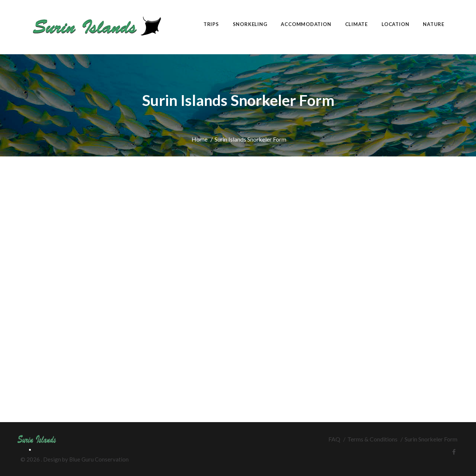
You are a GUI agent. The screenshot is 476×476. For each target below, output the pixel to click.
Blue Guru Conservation (99, 459)
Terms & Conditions (372, 439)
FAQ (334, 439)
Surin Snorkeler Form (431, 439)
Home (200, 139)
